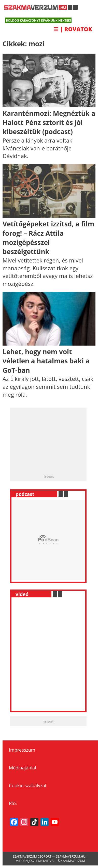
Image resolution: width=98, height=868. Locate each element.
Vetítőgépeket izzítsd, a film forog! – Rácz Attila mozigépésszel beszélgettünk (48, 238)
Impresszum (22, 750)
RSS (13, 803)
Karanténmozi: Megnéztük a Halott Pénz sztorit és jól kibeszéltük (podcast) (49, 123)
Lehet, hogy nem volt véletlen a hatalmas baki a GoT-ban (46, 361)
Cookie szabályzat (28, 785)
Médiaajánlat (23, 768)
